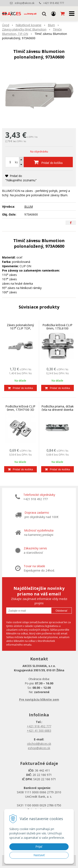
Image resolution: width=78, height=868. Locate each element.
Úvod (6, 25)
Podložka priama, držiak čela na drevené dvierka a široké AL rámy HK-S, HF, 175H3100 (58, 411)
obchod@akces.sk (39, 744)
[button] (44, 13)
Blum (51, 25)
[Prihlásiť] (53, 13)
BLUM (29, 207)
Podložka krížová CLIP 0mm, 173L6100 (57, 327)
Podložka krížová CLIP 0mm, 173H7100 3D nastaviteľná (20, 410)
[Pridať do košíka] (48, 162)
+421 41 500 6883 (39, 731)
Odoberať (61, 611)
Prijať (39, 847)
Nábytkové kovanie (28, 25)
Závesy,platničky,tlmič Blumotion (24, 29)
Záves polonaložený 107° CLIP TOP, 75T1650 (20, 328)
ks (16, 162)
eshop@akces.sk (25, 3)
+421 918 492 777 (54, 3)
